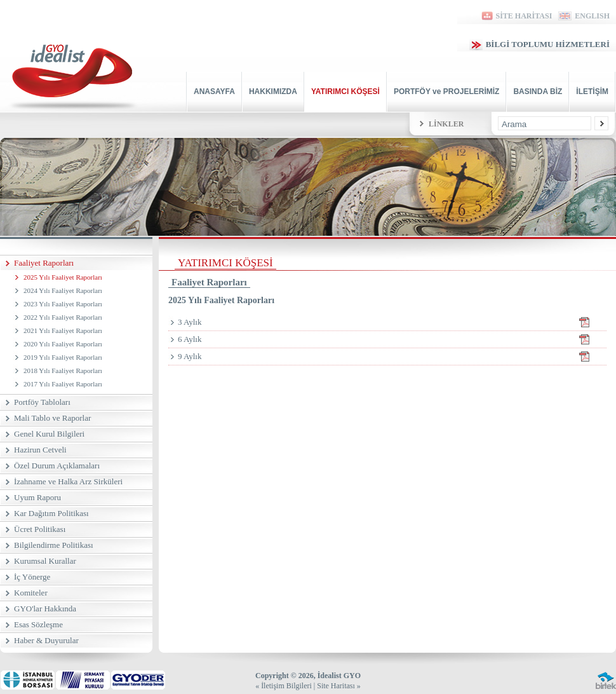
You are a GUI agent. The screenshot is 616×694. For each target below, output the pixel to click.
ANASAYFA (214, 92)
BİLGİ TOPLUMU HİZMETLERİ (539, 44)
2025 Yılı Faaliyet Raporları (63, 277)
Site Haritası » (339, 686)
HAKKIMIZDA (273, 92)
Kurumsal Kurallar (45, 561)
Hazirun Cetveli (40, 450)
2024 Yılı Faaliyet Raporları (63, 290)
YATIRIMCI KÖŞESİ (345, 92)
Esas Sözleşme (38, 624)
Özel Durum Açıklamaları (57, 466)
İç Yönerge (32, 577)
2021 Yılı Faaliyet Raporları (63, 330)
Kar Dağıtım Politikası (51, 513)
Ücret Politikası (40, 529)
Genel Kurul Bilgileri (49, 434)
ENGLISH (584, 16)
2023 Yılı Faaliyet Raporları (63, 304)
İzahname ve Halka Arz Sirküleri (68, 481)
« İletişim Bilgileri (284, 686)
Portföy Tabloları (42, 402)
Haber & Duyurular (46, 640)
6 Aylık (392, 339)
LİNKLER (446, 124)
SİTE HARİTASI (516, 16)
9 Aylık (392, 357)
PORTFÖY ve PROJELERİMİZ (446, 92)
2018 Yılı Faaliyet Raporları (63, 371)
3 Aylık (392, 322)
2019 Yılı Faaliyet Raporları (63, 357)
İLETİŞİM (592, 92)
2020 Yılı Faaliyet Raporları (63, 344)
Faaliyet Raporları (44, 263)
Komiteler (31, 593)
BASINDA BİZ (538, 92)
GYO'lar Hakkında (45, 609)
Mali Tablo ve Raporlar (52, 418)
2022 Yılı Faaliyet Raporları (63, 317)
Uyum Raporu (37, 497)
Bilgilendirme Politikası (54, 545)
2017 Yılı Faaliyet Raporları (63, 384)
